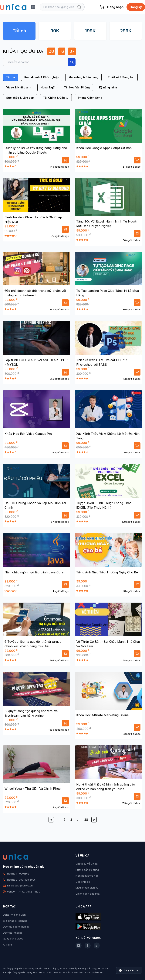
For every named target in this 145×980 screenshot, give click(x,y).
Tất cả (19, 31)
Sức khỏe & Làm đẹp (20, 98)
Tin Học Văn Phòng (77, 87)
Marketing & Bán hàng (83, 77)
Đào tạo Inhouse (13, 933)
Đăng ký (136, 7)
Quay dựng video (13, 939)
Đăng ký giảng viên (14, 915)
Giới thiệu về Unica (87, 864)
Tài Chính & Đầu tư (56, 98)
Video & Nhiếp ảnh (19, 87)
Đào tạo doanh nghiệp (16, 927)
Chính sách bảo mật (88, 894)
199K (90, 31)
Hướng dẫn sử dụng (87, 870)
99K (55, 31)
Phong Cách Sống (90, 98)
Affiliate (7, 945)
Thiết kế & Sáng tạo (121, 77)
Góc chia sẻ (83, 882)
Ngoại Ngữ (48, 87)
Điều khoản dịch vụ (87, 888)
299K (126, 31)
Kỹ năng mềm (108, 87)
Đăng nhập (115, 7)
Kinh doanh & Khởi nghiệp (42, 77)
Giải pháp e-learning (15, 921)
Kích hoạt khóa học (87, 876)
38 (86, 820)
